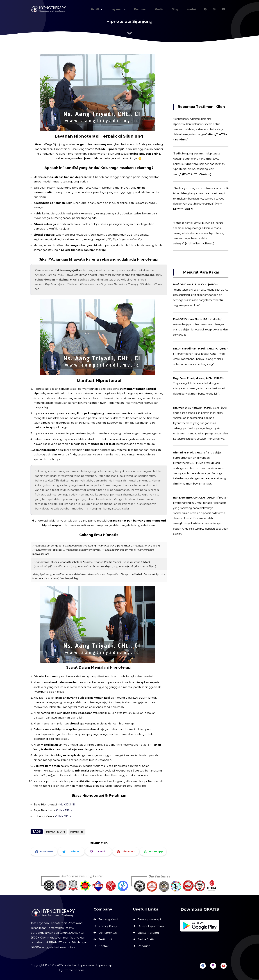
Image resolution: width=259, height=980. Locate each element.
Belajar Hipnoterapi (151, 926)
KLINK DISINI (65, 807)
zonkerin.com (75, 970)
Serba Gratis (146, 939)
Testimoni (105, 939)
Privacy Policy (108, 926)
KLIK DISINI (67, 801)
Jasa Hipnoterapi (149, 919)
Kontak (104, 946)
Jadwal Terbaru (148, 933)
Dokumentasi (108, 932)
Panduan (144, 946)
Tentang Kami (108, 919)
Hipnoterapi (56, 832)
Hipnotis (77, 832)
